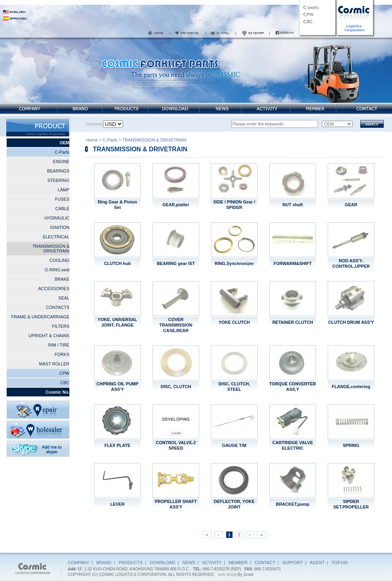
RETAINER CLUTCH (293, 322)
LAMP (64, 190)
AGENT (317, 563)
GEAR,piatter (176, 205)
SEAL (64, 298)
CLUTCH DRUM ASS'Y (351, 322)
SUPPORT (293, 563)
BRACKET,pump (293, 504)
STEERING (58, 180)
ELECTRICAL (56, 237)
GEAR (351, 205)
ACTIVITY (212, 563)
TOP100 (340, 563)
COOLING (59, 260)
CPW (64, 373)
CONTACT (265, 563)
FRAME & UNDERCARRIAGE (40, 317)
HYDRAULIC (57, 218)
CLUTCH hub (117, 263)
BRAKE (62, 279)
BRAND (104, 563)
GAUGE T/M (234, 445)
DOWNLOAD (162, 563)
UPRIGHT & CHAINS (49, 336)
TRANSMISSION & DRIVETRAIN (51, 249)
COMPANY (79, 563)
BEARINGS (58, 171)
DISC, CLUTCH (176, 387)
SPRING (351, 445)
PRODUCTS (131, 563)
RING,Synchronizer (234, 263)
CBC (65, 383)
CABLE (62, 209)
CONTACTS (58, 307)
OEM (64, 143)
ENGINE (61, 162)
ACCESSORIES (54, 289)
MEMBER (238, 563)
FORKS (62, 354)
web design (228, 575)
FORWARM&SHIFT (293, 263)
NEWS (189, 563)
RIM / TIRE (59, 345)
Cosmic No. (57, 392)
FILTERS (61, 326)
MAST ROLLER (54, 364)
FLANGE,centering (351, 387)
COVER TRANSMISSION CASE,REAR (176, 325)
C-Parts (62, 152)
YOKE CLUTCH (234, 322)
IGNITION (60, 227)
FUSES (62, 199)
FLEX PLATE (117, 445)
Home (92, 141)
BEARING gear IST (176, 263)
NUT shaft (293, 205)
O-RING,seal (57, 270)
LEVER (117, 504)
